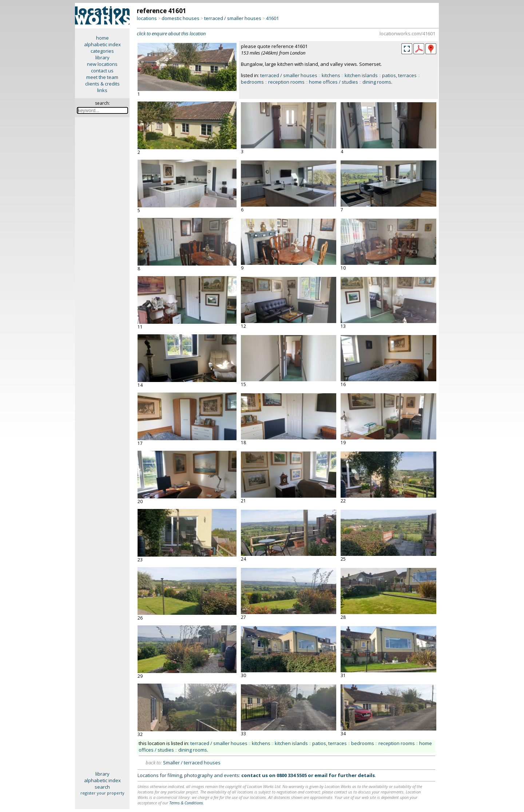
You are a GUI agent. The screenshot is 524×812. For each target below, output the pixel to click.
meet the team (102, 77)
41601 (272, 18)
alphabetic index (102, 44)
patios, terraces (399, 75)
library (102, 57)
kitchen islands (361, 75)
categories (102, 51)
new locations (102, 64)
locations (147, 18)
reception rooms (286, 82)
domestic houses (180, 18)
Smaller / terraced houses (192, 763)
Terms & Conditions (186, 803)
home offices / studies (334, 82)
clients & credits (102, 84)
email (321, 775)
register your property (102, 793)
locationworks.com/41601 (407, 33)
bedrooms (252, 82)
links (102, 90)
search (102, 787)
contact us (102, 71)
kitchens (331, 75)
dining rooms (377, 82)
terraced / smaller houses (233, 18)
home (102, 38)
